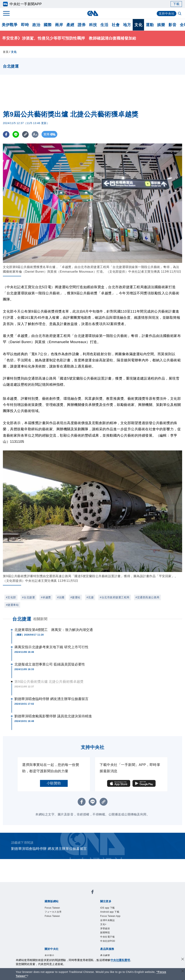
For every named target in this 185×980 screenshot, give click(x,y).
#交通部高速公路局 (147, 597)
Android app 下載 (110, 912)
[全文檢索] (180, 14)
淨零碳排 (105, 929)
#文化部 (11, 597)
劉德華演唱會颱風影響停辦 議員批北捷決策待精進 (53, 716)
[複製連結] (26, 134)
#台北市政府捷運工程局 (115, 597)
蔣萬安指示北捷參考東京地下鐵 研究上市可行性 (51, 647)
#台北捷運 (28, 597)
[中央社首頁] (93, 13)
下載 (176, 4)
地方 (127, 25)
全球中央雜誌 (107, 920)
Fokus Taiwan (52, 916)
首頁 (6, 52)
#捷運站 (75, 597)
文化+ (103, 924)
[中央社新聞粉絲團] (92, 893)
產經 (70, 25)
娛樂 (161, 25)
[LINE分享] (16, 134)
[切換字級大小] (36, 134)
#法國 (61, 597)
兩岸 (59, 25)
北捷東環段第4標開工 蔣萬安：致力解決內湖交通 (54, 630)
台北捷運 (22, 619)
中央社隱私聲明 (120, 960)
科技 (93, 25)
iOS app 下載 (107, 908)
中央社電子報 (107, 937)
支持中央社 (167, 14)
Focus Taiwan (52, 908)
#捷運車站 (12, 605)
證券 (82, 25)
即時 (25, 25)
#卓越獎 (46, 597)
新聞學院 (105, 933)
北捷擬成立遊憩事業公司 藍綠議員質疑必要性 (50, 664)
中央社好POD (108, 941)
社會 (116, 25)
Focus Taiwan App (110, 916)
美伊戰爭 (10, 25)
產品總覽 (105, 955)
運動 (150, 25)
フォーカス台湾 (53, 912)
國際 (48, 25)
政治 (36, 25)
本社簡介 (49, 955)
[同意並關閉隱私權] (183, 960)
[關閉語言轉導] (183, 971)
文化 (138, 25)
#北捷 (90, 597)
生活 (104, 25)
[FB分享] (6, 134)
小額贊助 (54, 783)
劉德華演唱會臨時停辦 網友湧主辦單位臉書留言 (51, 699)
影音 (172, 25)
